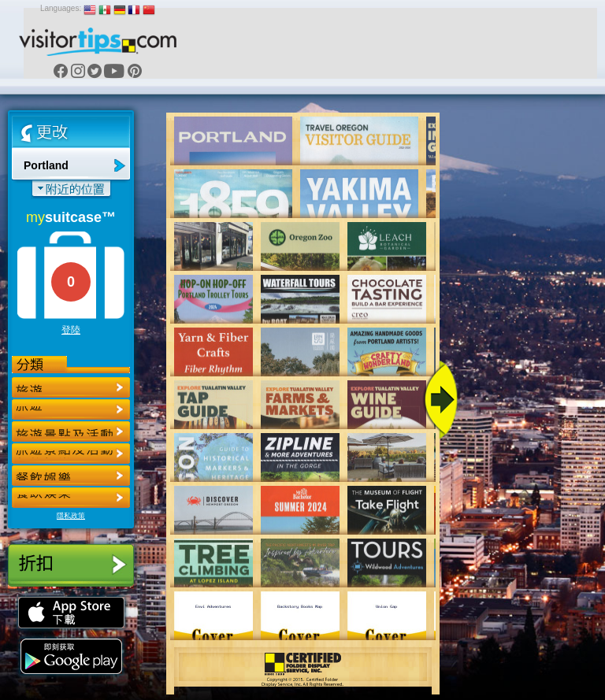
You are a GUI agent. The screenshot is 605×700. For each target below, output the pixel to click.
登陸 (71, 330)
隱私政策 (71, 516)
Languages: (61, 8)
